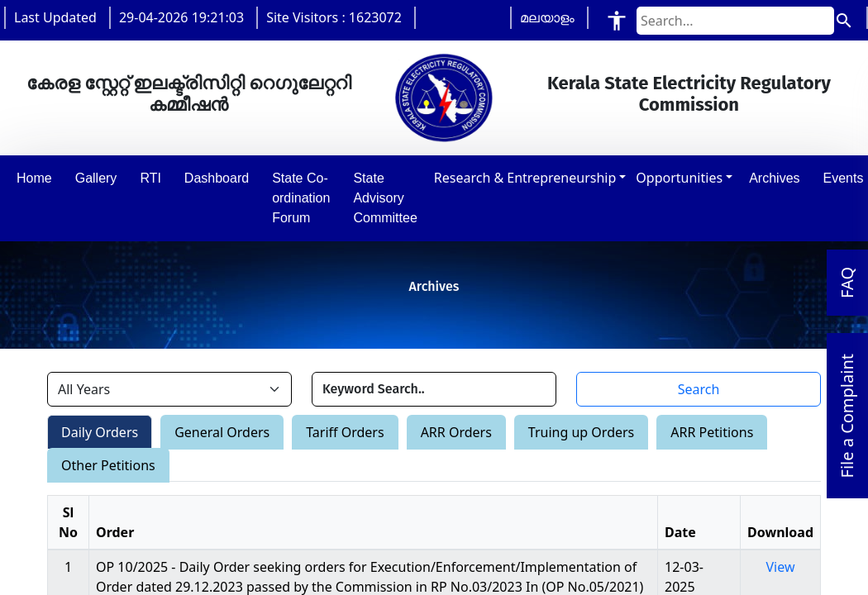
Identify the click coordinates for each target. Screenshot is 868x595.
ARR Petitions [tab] (712, 432)
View (781, 567)
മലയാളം (547, 17)
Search (699, 389)
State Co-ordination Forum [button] (301, 198)
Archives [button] (774, 178)
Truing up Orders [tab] (581, 432)
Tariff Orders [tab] (345, 432)
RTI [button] (150, 178)
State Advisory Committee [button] (385, 198)
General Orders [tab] (222, 432)
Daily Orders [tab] (100, 432)
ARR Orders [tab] (456, 432)
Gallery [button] (96, 178)
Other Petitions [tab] (108, 465)
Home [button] (34, 178)
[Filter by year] (169, 389)
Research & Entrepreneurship (525, 178)
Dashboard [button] (217, 178)
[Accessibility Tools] (617, 20)
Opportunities (679, 178)
